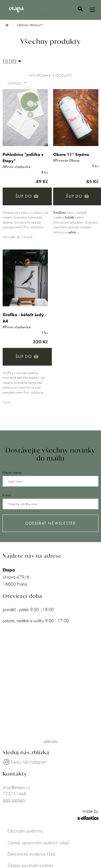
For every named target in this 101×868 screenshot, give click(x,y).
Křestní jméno (12, 472)
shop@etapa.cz (16, 787)
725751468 (14, 794)
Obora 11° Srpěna (71, 154)
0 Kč (49, 9)
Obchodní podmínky (25, 831)
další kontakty (14, 800)
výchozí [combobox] (14, 83)
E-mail (7, 495)
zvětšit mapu (50, 741)
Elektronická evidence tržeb (31, 854)
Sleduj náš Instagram (25, 762)
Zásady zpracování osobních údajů (38, 842)
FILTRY (10, 61)
